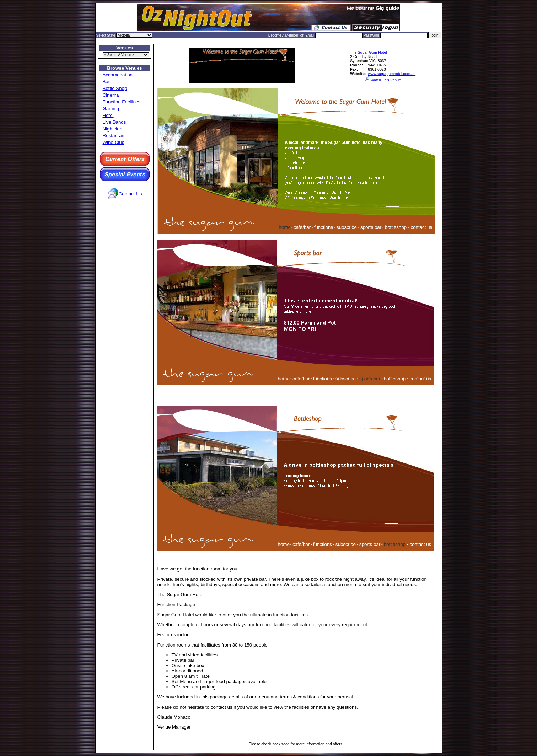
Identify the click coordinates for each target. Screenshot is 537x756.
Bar (106, 82)
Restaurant (114, 136)
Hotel (108, 115)
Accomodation (118, 75)
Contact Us (130, 194)
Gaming (111, 109)
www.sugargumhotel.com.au (392, 74)
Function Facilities (122, 102)
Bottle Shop (115, 88)
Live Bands (114, 122)
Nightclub (113, 129)
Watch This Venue (383, 80)
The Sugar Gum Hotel (369, 52)
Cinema (111, 95)
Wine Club (114, 142)
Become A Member (283, 35)
